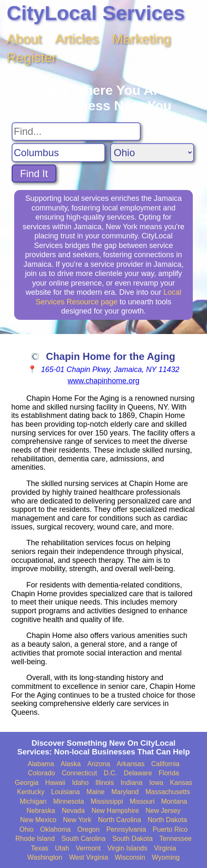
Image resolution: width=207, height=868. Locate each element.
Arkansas (131, 764)
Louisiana (66, 792)
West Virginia (88, 857)
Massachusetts (168, 792)
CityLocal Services (96, 13)
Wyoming (166, 857)
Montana (174, 801)
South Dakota (133, 839)
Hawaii (55, 783)
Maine (96, 792)
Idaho (80, 783)
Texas (40, 848)
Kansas (181, 783)
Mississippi (107, 801)
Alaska (71, 764)
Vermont (88, 848)
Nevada (73, 811)
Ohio (27, 829)
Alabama (41, 764)
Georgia (27, 783)
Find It (34, 173)
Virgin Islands (127, 848)
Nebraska (40, 811)
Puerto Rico (170, 829)
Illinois (104, 783)
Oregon (88, 829)
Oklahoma (55, 829)
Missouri (142, 801)
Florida (169, 773)
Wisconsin (130, 857)
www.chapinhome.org (103, 381)
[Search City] (58, 153)
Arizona (98, 764)
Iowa (156, 783)
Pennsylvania (126, 829)
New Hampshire (115, 811)
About (24, 39)
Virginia (165, 848)
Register (32, 58)
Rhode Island (35, 839)
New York (77, 820)
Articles (77, 39)
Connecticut (80, 773)
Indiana (132, 783)
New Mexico (38, 820)
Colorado (42, 773)
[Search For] (76, 132)
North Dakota (167, 820)
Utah (62, 848)
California (165, 764)
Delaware (138, 773)
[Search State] (152, 153)
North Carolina (120, 820)
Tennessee (175, 839)
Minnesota (69, 801)
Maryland (125, 792)
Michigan (33, 801)
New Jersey (163, 811)
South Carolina (83, 839)
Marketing (142, 39)
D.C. (110, 773)
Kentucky (31, 792)
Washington (45, 857)
